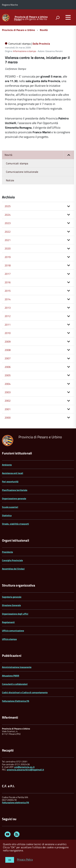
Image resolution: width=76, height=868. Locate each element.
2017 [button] (8, 274)
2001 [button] (8, 409)
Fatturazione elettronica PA (15, 802)
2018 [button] (8, 265)
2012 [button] (8, 316)
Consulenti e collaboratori (15, 684)
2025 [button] (8, 206)
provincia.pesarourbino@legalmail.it (25, 770)
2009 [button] (8, 342)
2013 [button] (8, 308)
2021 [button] (8, 240)
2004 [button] (8, 384)
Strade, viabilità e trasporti (15, 524)
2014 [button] (8, 299)
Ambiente (7, 465)
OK (10, 860)
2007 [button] (8, 358)
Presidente (7, 552)
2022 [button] (8, 232)
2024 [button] (8, 215)
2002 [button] (8, 401)
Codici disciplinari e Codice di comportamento (25, 692)
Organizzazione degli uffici (15, 614)
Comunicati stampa (17, 163)
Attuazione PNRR (11, 676)
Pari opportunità (10, 481)
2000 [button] (8, 418)
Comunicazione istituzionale (22, 172)
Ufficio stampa (9, 639)
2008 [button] (8, 350)
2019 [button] (8, 257)
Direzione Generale (11, 605)
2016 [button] (8, 282)
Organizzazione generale (14, 498)
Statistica (7, 515)
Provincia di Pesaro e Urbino (31, 17)
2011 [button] (8, 325)
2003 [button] (8, 392)
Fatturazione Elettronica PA (16, 701)
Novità (44, 30)
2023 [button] (8, 223)
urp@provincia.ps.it (24, 767)
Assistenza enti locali (13, 473)
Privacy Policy (25, 860)
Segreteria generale (12, 597)
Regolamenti (8, 622)
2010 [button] (8, 333)
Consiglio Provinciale (12, 560)
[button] (69, 155)
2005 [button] (8, 375)
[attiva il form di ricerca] (57, 18)
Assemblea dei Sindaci (13, 569)
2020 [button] (8, 248)
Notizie (10, 180)
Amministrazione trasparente (17, 667)
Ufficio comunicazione (13, 631)
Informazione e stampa (24, 51)
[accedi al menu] (68, 17)
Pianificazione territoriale (15, 490)
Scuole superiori (10, 507)
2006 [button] (8, 367)
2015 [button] (8, 291)
